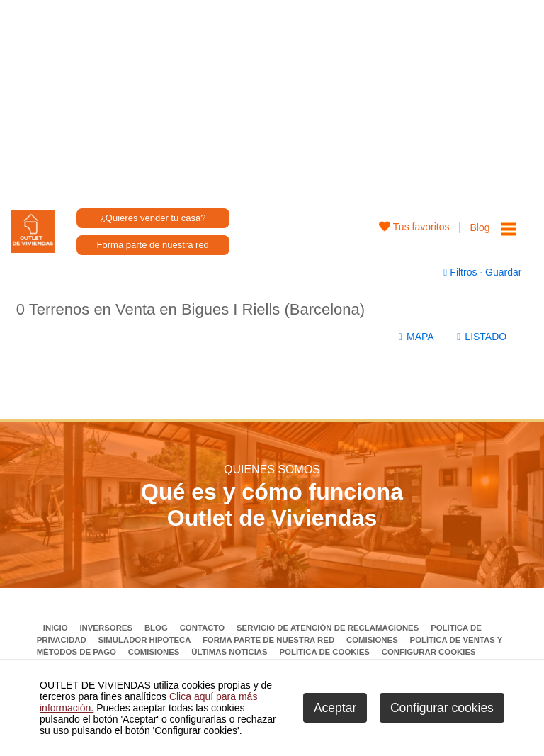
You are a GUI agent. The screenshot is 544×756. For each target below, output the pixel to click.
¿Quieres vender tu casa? (153, 218)
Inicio (57, 628)
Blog (480, 227)
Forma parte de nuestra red (153, 245)
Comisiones (373, 640)
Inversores (107, 628)
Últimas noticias (231, 652)
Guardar (502, 272)
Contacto (204, 628)
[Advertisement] (272, 99)
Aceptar (335, 708)
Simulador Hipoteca (145, 640)
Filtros (461, 272)
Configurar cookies (429, 652)
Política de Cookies (325, 652)
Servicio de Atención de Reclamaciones (329, 628)
